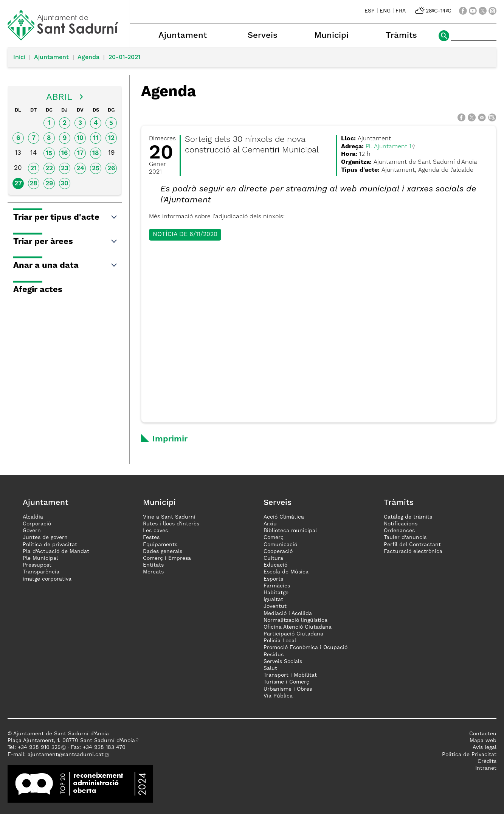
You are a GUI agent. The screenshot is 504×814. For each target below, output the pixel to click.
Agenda (88, 57)
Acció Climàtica (284, 517)
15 (49, 153)
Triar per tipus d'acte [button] (66, 217)
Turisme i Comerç (286, 682)
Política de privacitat (50, 545)
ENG (385, 11)
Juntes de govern (45, 537)
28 (33, 184)
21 (33, 169)
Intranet (486, 768)
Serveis (263, 36)
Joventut (275, 606)
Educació (275, 565)
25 (96, 169)
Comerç (274, 537)
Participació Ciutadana (293, 634)
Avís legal (485, 747)
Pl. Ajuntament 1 (388, 147)
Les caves (155, 531)
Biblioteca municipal (290, 531)
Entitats (153, 565)
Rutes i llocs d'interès (171, 524)
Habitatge (276, 593)
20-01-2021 (124, 57)
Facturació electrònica (413, 551)
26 (111, 169)
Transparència (41, 572)
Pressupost (37, 565)
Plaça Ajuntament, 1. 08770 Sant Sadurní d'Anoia (71, 741)
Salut (270, 668)
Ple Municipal (40, 558)
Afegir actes (38, 290)
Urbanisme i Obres (288, 689)
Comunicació (280, 545)
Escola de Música (286, 572)
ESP (370, 11)
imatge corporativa (47, 579)
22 (49, 169)
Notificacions (401, 524)
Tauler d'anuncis (405, 537)
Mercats (153, 572)
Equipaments (160, 545)
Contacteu (483, 734)
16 (64, 153)
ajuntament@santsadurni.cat (66, 755)
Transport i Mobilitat (290, 675)
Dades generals (163, 551)
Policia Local (280, 641)
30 (64, 184)
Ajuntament (183, 36)
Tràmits (401, 36)
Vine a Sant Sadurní (169, 517)
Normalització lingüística (295, 620)
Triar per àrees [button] (66, 242)
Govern (32, 531)
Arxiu (270, 524)
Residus (274, 655)
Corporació (37, 524)
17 (80, 153)
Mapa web (483, 741)
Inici (19, 57)
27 (18, 184)
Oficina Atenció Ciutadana (298, 627)
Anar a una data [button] (66, 266)
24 (80, 169)
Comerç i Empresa (167, 558)
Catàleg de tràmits (408, 517)
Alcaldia (33, 517)
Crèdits (487, 761)
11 (96, 138)
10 (80, 138)
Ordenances (399, 531)
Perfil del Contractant (412, 545)
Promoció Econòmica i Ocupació (306, 648)
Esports (273, 579)
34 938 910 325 (41, 747)
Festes (151, 537)
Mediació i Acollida (288, 614)
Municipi (331, 36)
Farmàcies (277, 586)
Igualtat (273, 600)
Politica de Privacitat (469, 755)
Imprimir (170, 439)
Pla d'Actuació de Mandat (56, 551)
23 (65, 169)
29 (49, 184)
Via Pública (278, 696)
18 (96, 153)
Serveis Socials (283, 662)
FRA (401, 11)
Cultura (273, 558)
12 (111, 138)
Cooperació (278, 551)
